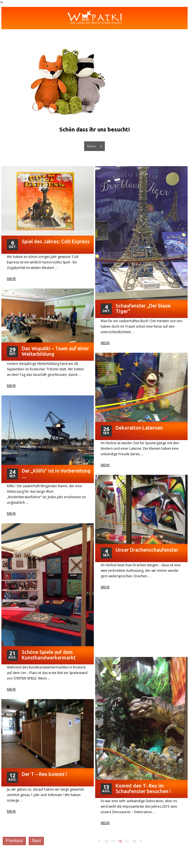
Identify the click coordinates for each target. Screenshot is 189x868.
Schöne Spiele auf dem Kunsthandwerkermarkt (49, 655)
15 (113, 841)
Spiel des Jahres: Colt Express (56, 241)
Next (36, 841)
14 (106, 841)
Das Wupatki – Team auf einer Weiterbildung (55, 351)
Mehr (11, 279)
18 (134, 841)
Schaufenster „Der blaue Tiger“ (143, 308)
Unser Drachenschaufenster (147, 550)
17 (127, 841)
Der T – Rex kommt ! (44, 774)
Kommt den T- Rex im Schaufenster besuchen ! (143, 788)
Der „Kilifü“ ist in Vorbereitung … (56, 473)
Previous (14, 841)
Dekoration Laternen (139, 428)
